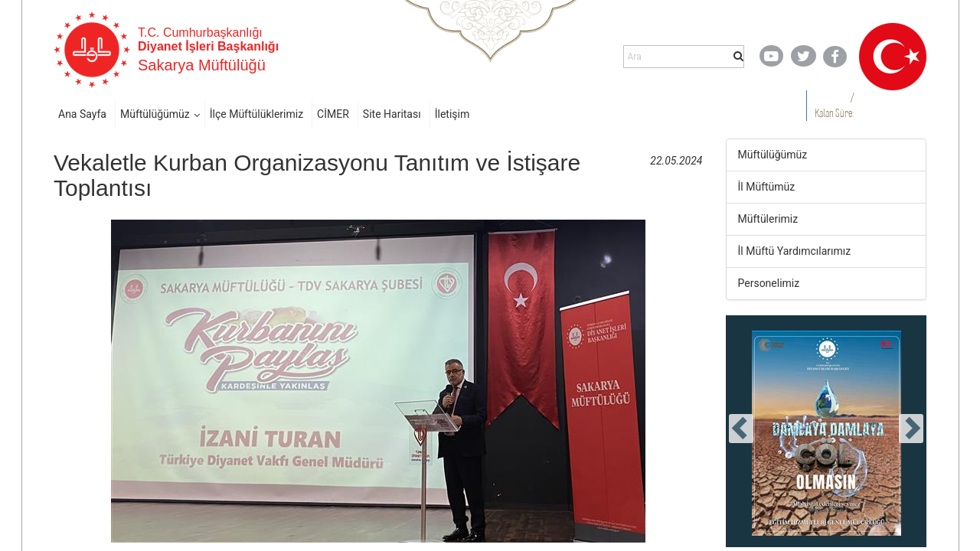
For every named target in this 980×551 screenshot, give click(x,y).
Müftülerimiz (768, 219)
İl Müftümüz (767, 187)
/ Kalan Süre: (834, 105)
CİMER (333, 114)
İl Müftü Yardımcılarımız (795, 251)
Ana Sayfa (82, 114)
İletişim (452, 114)
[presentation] (741, 429)
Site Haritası (392, 114)
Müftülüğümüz (155, 114)
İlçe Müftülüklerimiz (256, 114)
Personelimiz (769, 283)
